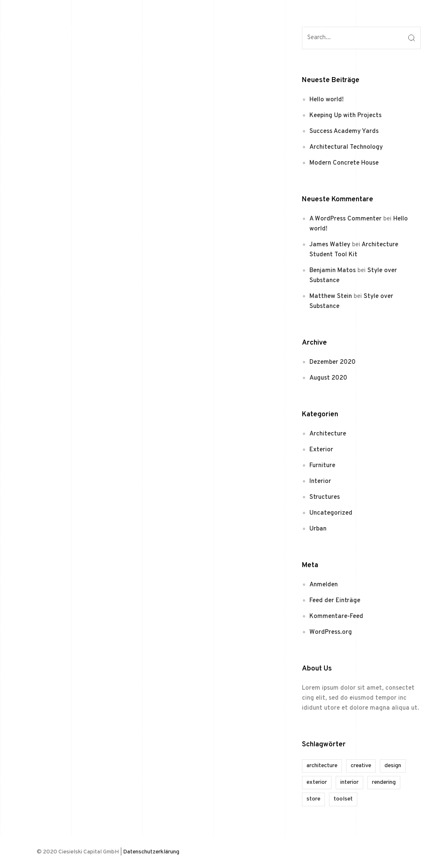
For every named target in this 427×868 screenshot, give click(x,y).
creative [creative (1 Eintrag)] (361, 766)
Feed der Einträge (335, 601)
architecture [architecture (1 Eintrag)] (322, 766)
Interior (320, 482)
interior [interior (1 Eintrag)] (349, 782)
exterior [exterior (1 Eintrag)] (317, 782)
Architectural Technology (346, 147)
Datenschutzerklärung (151, 852)
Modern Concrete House (344, 163)
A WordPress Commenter (345, 219)
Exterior (321, 450)
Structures (325, 497)
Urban (318, 529)
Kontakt (293, 29)
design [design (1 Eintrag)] (393, 766)
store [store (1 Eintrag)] (313, 799)
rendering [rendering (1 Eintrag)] (384, 782)
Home (257, 29)
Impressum (337, 29)
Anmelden (324, 585)
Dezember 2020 (333, 362)
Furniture (322, 466)
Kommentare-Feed (336, 617)
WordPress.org (331, 632)
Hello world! (327, 100)
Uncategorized (331, 513)
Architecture (328, 434)
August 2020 (328, 378)
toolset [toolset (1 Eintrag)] (343, 799)
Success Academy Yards (344, 131)
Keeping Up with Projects (345, 116)
